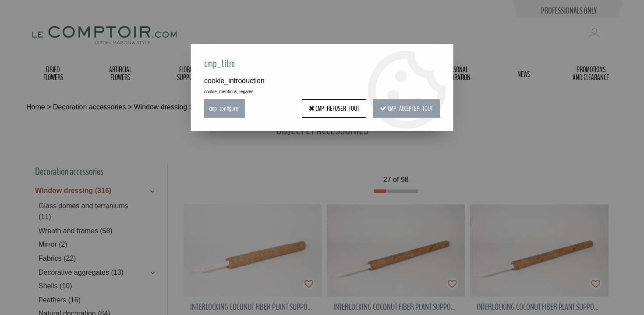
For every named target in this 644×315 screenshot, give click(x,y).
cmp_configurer (225, 108)
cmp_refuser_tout (334, 108)
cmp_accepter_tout (406, 108)
